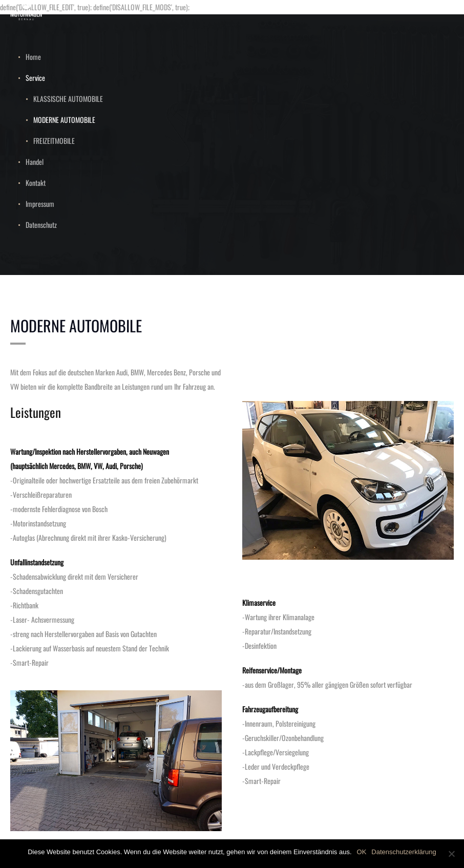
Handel (35, 162)
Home (33, 57)
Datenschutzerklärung (404, 852)
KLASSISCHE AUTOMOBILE (68, 99)
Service (35, 78)
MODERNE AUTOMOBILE (64, 120)
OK (362, 852)
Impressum (40, 204)
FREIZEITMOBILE (54, 141)
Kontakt (36, 183)
